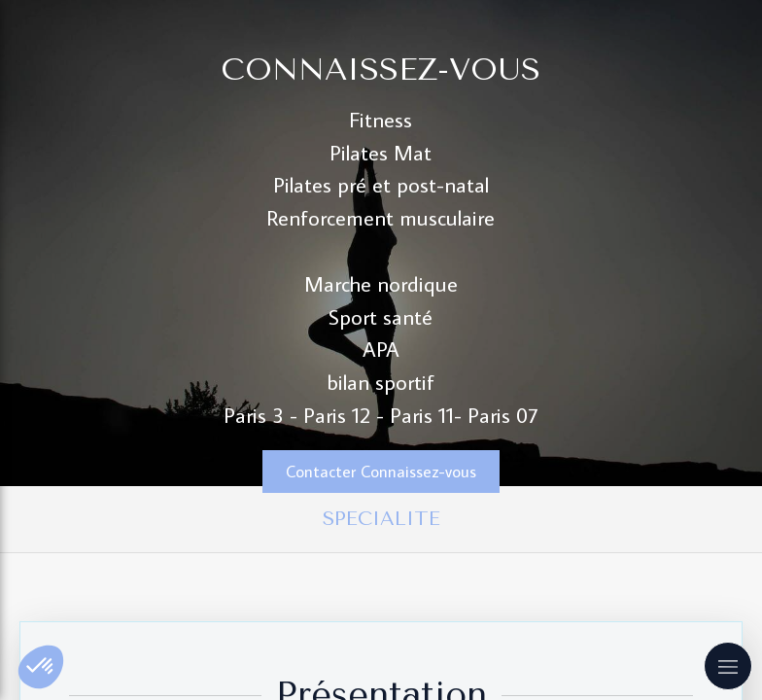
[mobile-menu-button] (728, 666)
